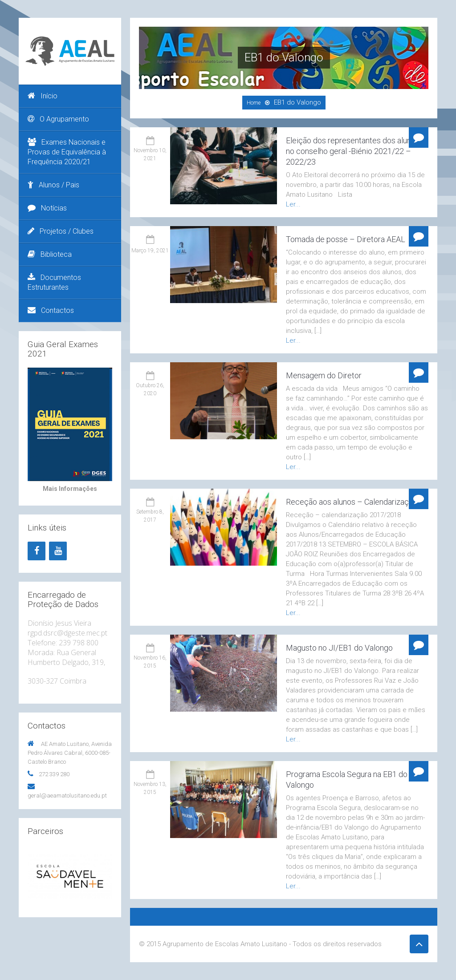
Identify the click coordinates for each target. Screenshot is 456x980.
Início (43, 96)
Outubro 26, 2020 (150, 389)
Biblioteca (50, 254)
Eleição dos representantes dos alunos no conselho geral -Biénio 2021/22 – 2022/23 (353, 151)
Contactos (51, 310)
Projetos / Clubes (61, 231)
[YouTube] (58, 551)
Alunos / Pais (53, 185)
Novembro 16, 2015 (150, 662)
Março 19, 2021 (150, 251)
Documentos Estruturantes (54, 282)
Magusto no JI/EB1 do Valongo (339, 648)
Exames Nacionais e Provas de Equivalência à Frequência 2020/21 (67, 152)
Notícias (47, 208)
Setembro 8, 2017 (150, 516)
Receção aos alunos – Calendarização (352, 502)
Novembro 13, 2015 (150, 788)
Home (254, 103)
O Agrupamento (58, 119)
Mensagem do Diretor (324, 375)
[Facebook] (37, 551)
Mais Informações (70, 489)
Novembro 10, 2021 (150, 154)
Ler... (293, 204)
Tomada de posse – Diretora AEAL (346, 239)
